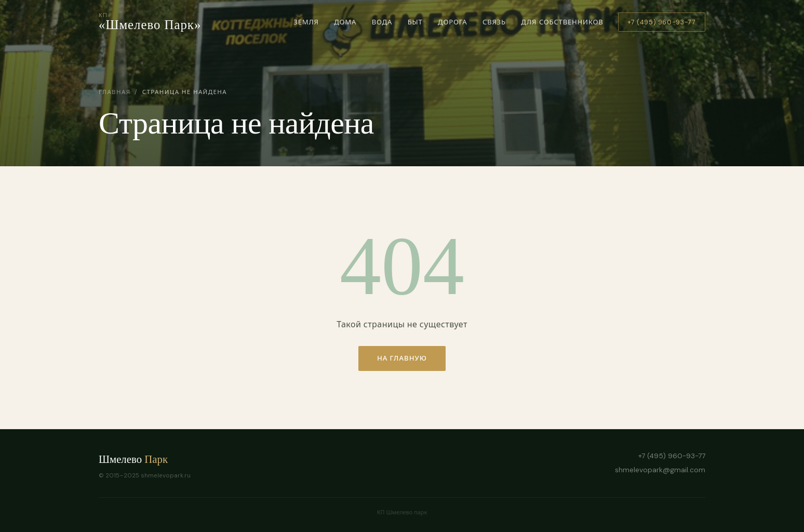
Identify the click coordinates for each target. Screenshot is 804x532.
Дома (345, 25)
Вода (382, 25)
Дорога (453, 25)
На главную (402, 358)
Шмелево (133, 459)
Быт (415, 25)
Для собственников (562, 22)
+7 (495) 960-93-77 (661, 22)
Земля (306, 25)
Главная (115, 92)
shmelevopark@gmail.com (660, 470)
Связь (494, 25)
